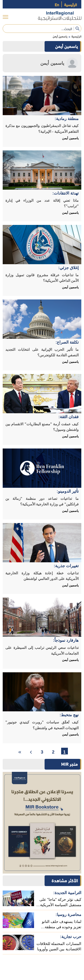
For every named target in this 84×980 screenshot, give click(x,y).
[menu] (5, 17)
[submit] (78, 29)
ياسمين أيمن (60, 36)
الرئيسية (70, 4)
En (57, 4)
